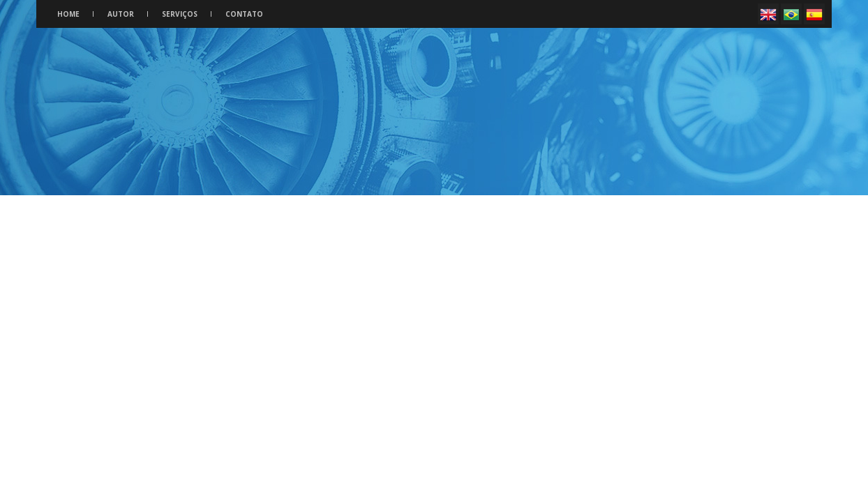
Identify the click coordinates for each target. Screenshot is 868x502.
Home (68, 14)
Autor (121, 14)
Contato (244, 14)
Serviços (180, 14)
